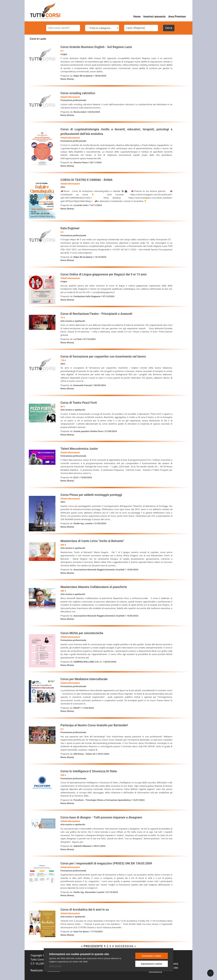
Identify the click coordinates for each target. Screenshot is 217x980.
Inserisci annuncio (154, 17)
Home (137, 17)
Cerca (169, 28)
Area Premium (177, 17)
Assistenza (155, 972)
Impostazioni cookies (151, 964)
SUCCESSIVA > (126, 946)
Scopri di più (55, 965)
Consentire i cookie (152, 956)
